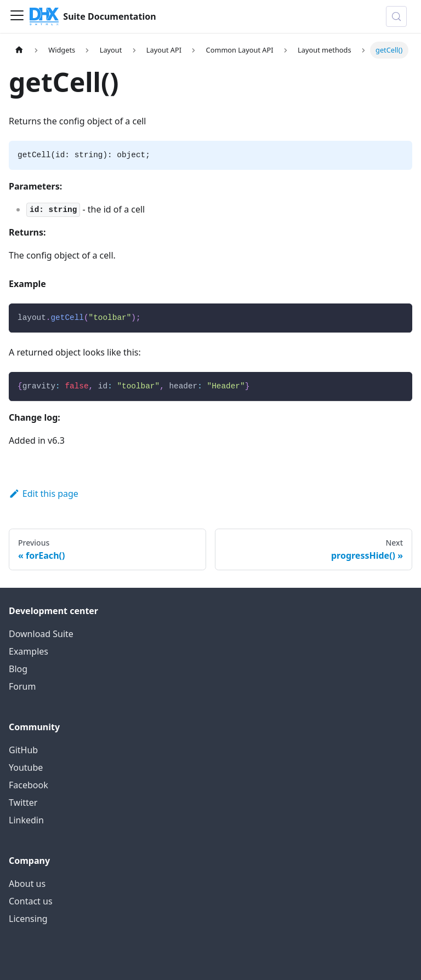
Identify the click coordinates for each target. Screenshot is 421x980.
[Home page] (19, 50)
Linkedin (26, 820)
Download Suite (41, 634)
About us (27, 884)
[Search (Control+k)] (396, 16)
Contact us (31, 901)
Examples (29, 651)
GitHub (23, 750)
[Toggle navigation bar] (17, 16)
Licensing (28, 919)
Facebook (29, 785)
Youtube (26, 767)
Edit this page (44, 494)
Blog (18, 669)
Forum (22, 686)
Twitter (23, 803)
